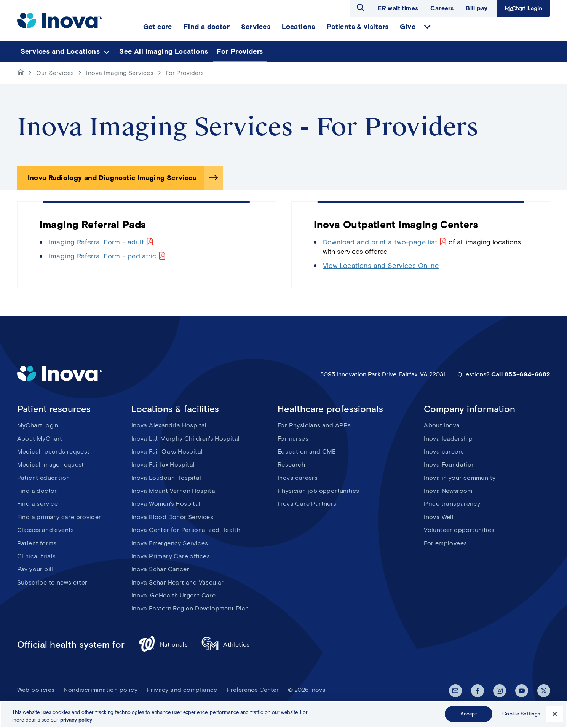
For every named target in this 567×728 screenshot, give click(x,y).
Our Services (55, 73)
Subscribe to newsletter (52, 582)
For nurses (293, 439)
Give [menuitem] (408, 27)
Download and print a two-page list (380, 242)
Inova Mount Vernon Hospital (174, 491)
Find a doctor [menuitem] (207, 27)
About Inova (442, 425)
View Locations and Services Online (381, 266)
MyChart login (38, 425)
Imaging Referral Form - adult (97, 242)
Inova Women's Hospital (166, 504)
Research (291, 464)
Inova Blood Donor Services (172, 517)
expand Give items (427, 27)
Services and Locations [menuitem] (60, 51)
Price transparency (452, 504)
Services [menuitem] (256, 27)
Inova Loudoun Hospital (166, 478)
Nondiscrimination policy (101, 690)
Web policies (36, 690)
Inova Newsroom (448, 491)
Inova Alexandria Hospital (169, 425)
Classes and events (46, 530)
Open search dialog (361, 8)
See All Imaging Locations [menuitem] (164, 51)
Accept (469, 715)
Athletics (226, 645)
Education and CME (307, 452)
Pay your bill (35, 569)
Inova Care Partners (307, 504)
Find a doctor (37, 491)
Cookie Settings (521, 715)
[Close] (555, 715)
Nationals (163, 645)
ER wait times (398, 8)
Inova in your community (460, 478)
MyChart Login (523, 8)
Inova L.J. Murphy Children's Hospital (186, 439)
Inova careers (298, 478)
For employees (445, 543)
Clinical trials (37, 556)
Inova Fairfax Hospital (163, 464)
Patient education (44, 478)
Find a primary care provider (59, 517)
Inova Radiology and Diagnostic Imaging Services (112, 178)
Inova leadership (448, 439)
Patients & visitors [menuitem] (358, 27)
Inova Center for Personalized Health (186, 530)
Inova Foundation (449, 464)
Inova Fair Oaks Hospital (167, 452)
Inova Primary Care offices (171, 556)
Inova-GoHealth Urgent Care (173, 595)
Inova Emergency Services (170, 543)
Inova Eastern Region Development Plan (190, 608)
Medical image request (51, 464)
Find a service (38, 504)
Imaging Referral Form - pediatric (103, 256)
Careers (442, 8)
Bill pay (477, 8)
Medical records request (54, 452)
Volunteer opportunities (459, 530)
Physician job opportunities (319, 491)
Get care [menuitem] (158, 27)
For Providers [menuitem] (240, 51)
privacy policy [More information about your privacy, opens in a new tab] (76, 721)
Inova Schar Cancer (160, 569)
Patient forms (37, 543)
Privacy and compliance (182, 690)
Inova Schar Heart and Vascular (178, 582)
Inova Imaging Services (120, 73)
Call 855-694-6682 (521, 374)
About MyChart (40, 439)
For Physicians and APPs (314, 425)
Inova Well (439, 517)
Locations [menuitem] (299, 27)
